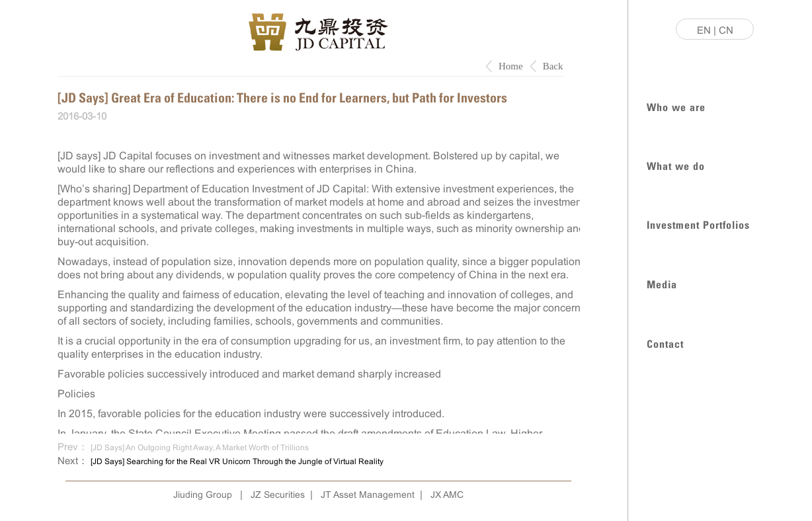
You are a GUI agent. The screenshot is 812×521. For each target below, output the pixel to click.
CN (726, 30)
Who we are (676, 106)
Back (553, 66)
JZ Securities (278, 495)
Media (662, 283)
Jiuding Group (203, 495)
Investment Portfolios (698, 224)
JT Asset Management (368, 495)
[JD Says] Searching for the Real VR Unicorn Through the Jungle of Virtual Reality (237, 461)
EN (704, 30)
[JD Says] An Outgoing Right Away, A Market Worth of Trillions (200, 448)
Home (511, 66)
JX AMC (447, 495)
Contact (665, 343)
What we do (676, 165)
